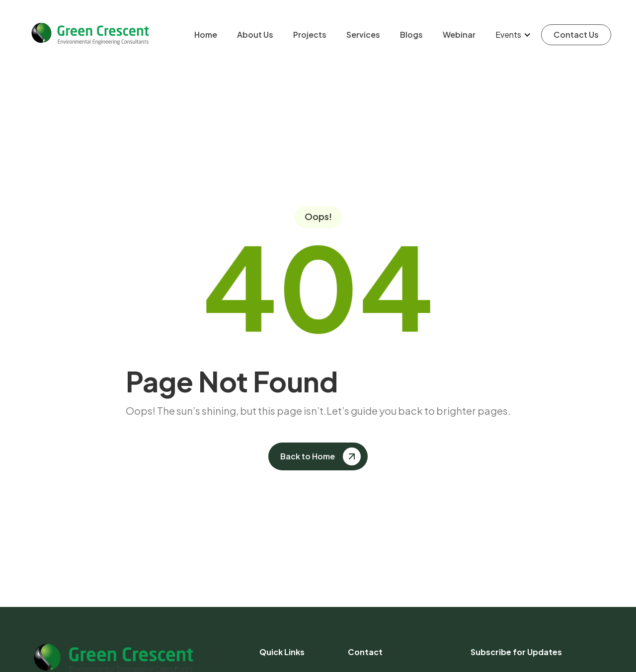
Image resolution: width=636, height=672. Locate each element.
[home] (90, 35)
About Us (255, 35)
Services (363, 35)
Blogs (411, 35)
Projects (310, 35)
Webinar (459, 35)
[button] (513, 35)
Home (206, 35)
